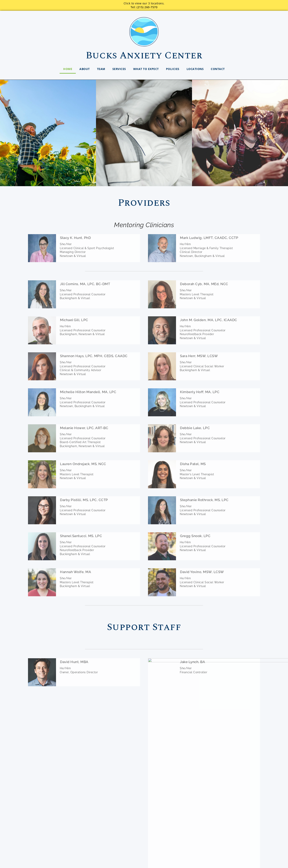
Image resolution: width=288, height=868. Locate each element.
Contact (218, 69)
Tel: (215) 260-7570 (144, 7)
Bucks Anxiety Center (144, 55)
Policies (173, 69)
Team (101, 69)
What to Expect (146, 69)
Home (68, 69)
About (85, 69)
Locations (195, 69)
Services (119, 69)
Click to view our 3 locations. (144, 3)
